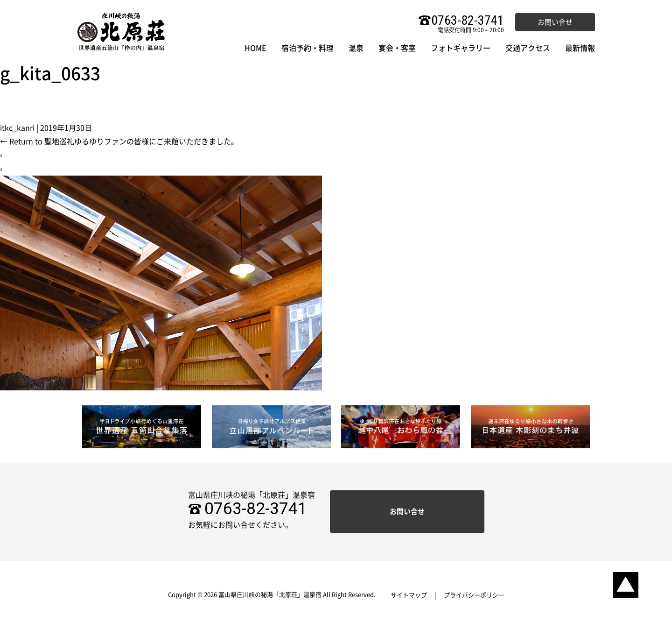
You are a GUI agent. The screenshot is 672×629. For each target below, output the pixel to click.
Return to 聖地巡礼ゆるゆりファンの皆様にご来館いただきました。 (119, 141)
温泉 (356, 48)
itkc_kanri (17, 128)
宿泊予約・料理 (308, 48)
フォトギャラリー (461, 48)
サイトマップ (409, 595)
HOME (255, 48)
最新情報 (580, 48)
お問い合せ (555, 22)
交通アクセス (528, 48)
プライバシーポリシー (474, 595)
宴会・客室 (397, 48)
